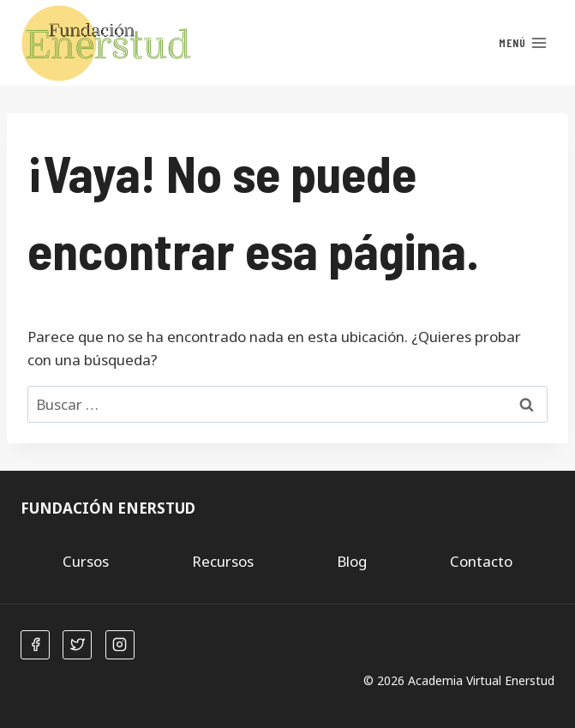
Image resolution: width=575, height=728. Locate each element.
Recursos (223, 561)
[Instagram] (120, 645)
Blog (352, 561)
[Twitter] (77, 645)
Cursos (86, 561)
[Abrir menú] (523, 43)
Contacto (481, 561)
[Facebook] (35, 645)
